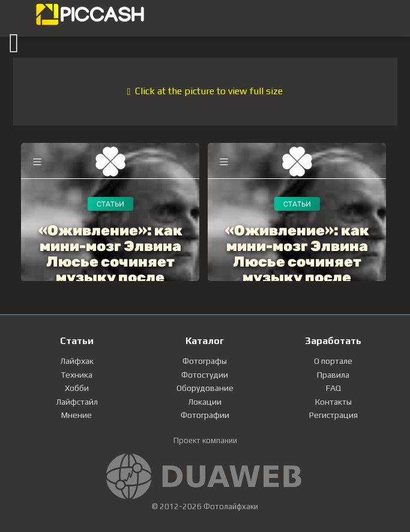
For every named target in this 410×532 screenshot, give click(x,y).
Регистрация (333, 415)
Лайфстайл (77, 402)
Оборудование (205, 388)
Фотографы (205, 361)
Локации (205, 402)
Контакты (333, 402)
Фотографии (205, 415)
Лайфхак (77, 361)
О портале (333, 361)
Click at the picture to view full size (205, 91)
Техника (77, 375)
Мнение (77, 415)
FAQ (333, 388)
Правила (333, 375)
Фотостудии (205, 375)
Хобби (77, 388)
